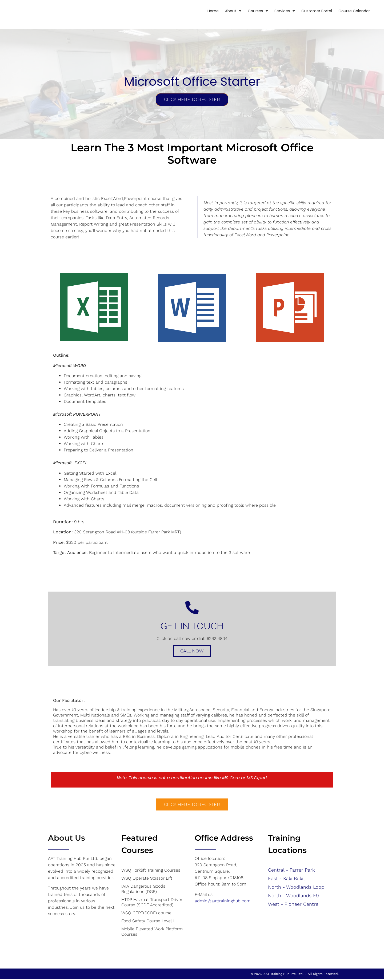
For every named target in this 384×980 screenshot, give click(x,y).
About (225, 11)
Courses (250, 11)
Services (277, 11)
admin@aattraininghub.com (223, 901)
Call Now (192, 652)
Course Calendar (346, 11)
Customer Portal (309, 11)
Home (205, 11)
